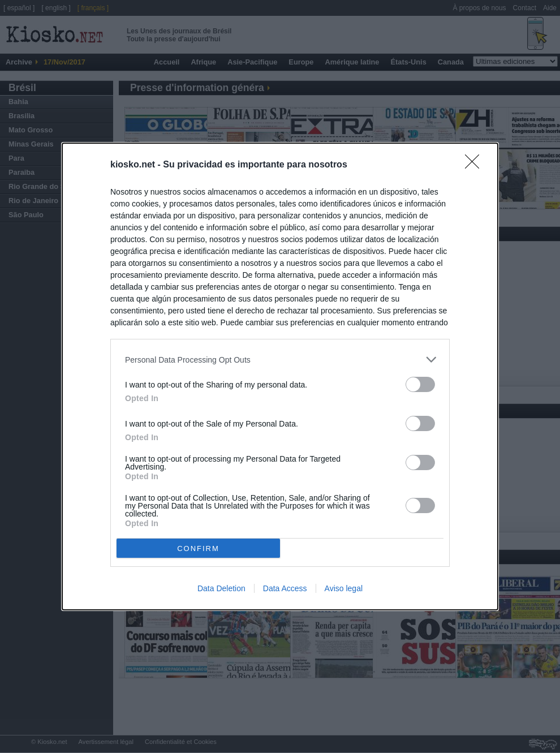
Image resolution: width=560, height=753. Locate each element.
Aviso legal (344, 588)
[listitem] (280, 360)
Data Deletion (221, 588)
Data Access (285, 588)
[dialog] (280, 376)
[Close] (476, 165)
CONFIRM (198, 548)
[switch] (420, 384)
